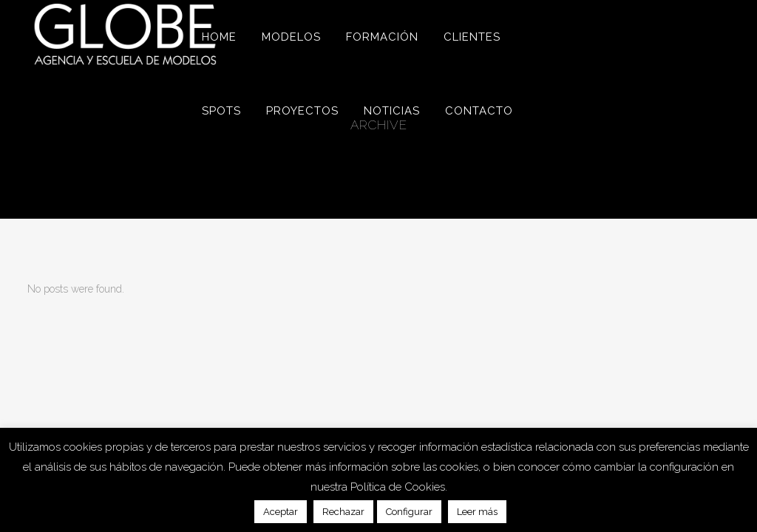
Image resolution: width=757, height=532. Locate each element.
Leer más (477, 512)
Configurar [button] (409, 512)
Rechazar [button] (343, 512)
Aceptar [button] (281, 512)
